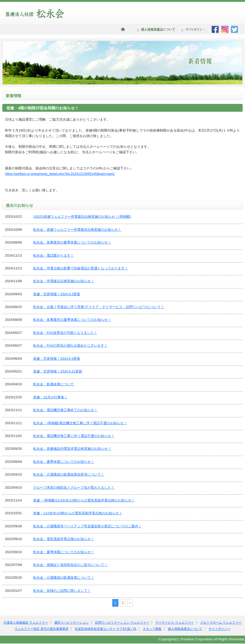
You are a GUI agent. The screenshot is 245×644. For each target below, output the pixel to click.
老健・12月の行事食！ (50, 397)
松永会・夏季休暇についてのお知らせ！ (64, 552)
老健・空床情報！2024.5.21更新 (58, 371)
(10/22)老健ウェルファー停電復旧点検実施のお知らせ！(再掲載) (82, 217)
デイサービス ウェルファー (174, 623)
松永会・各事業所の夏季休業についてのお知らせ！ (72, 242)
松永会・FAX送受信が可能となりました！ (65, 333)
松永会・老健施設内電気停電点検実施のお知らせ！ (72, 449)
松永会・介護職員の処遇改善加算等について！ (69, 474)
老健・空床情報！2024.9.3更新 (57, 294)
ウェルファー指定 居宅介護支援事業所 (42, 629)
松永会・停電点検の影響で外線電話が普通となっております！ (81, 268)
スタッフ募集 (152, 629)
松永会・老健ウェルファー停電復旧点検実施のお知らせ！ (77, 230)
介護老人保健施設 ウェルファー (26, 623)
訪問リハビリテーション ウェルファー (122, 623)
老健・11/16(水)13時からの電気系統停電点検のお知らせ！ (78, 513)
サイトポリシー (219, 629)
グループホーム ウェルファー (221, 623)
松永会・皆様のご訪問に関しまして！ (62, 591)
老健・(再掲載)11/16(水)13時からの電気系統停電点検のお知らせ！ (84, 500)
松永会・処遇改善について (53, 384)
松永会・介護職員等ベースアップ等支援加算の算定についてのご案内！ (87, 526)
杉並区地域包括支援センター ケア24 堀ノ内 (106, 629)
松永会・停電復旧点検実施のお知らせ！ (64, 281)
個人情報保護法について (185, 629)
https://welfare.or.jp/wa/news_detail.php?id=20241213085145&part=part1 (60, 174)
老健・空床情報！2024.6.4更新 (57, 359)
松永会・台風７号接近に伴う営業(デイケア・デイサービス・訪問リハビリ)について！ (99, 307)
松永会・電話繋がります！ (53, 255)
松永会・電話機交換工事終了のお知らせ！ (65, 410)
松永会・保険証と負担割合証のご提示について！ (70, 565)
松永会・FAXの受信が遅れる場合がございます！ (70, 345)
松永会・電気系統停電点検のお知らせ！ (64, 539)
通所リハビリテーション (71, 623)
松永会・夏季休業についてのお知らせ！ (64, 462)
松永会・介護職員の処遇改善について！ (64, 578)
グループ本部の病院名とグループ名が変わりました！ (74, 488)
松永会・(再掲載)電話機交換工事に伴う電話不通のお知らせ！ (80, 423)
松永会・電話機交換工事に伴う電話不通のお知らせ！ (74, 436)
